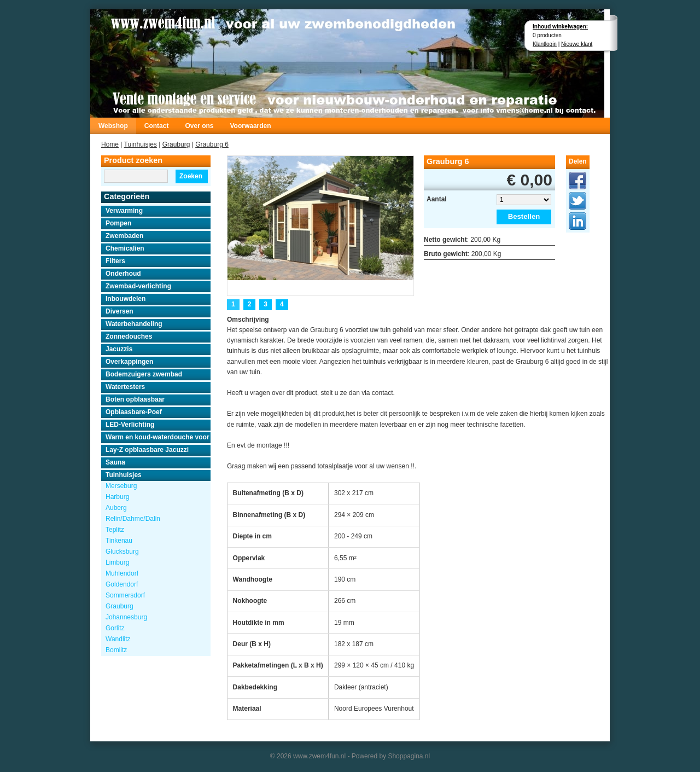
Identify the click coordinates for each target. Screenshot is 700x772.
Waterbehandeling (134, 324)
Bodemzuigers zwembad (144, 374)
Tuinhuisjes (141, 144)
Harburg (117, 497)
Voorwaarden (250, 126)
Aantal (437, 199)
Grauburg (176, 144)
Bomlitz (116, 650)
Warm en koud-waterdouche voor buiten (158, 437)
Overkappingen (129, 362)
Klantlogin (545, 44)
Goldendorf (122, 584)
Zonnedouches (129, 336)
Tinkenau (119, 541)
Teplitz (115, 530)
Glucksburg (122, 552)
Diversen (119, 311)
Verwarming (124, 211)
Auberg (116, 508)
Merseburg (121, 486)
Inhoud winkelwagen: (560, 27)
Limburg (117, 562)
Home (110, 144)
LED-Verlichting (130, 425)
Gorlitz (115, 628)
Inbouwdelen (126, 299)
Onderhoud (123, 274)
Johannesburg (126, 617)
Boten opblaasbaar (135, 399)
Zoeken (191, 176)
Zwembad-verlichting (138, 286)
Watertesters (125, 387)
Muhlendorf (122, 573)
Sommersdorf (125, 595)
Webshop (113, 126)
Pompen (118, 223)
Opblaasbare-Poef (134, 412)
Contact (157, 126)
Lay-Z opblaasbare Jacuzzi (147, 450)
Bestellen (524, 216)
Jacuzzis (119, 349)
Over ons (199, 126)
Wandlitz (118, 639)
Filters (115, 261)
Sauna (115, 462)
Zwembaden (124, 236)
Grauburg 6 (212, 144)
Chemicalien (125, 248)
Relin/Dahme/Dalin (133, 519)
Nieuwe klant (577, 44)
